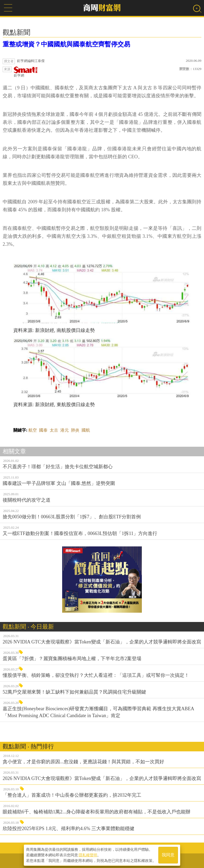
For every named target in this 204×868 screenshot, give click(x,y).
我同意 (168, 855)
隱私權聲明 (88, 855)
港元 (65, 430)
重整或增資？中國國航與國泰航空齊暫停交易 (66, 44)
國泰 (43, 430)
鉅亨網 (26, 72)
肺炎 (75, 430)
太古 (54, 430)
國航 (86, 430)
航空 (33, 430)
